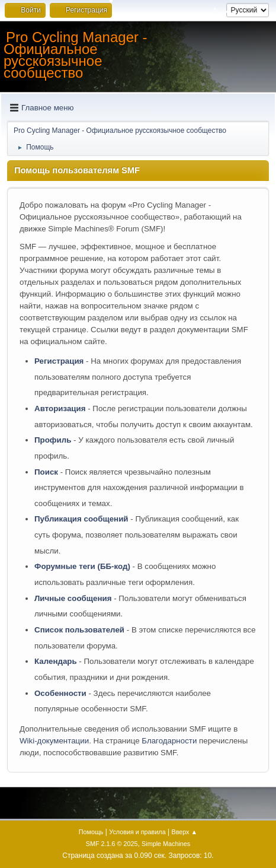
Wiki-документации (54, 741)
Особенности (60, 693)
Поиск (46, 472)
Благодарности (169, 741)
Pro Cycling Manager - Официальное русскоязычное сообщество (76, 55)
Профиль (53, 440)
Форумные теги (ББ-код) (82, 566)
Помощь (91, 832)
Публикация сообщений (81, 519)
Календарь (56, 661)
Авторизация (60, 408)
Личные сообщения (73, 598)
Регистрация (59, 361)
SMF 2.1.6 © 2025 (112, 844)
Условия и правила (137, 832)
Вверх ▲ (184, 832)
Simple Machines (166, 844)
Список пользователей (79, 630)
